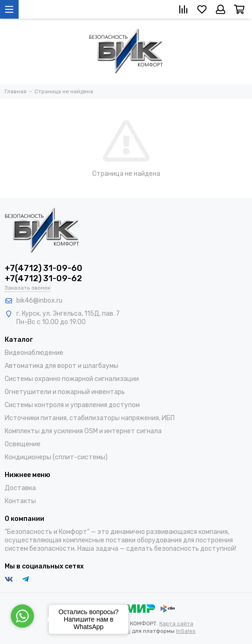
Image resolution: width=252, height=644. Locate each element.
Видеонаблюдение (34, 353)
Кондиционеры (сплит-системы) (56, 457)
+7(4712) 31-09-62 (43, 278)
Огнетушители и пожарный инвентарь (65, 392)
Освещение (23, 444)
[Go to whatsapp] (22, 616)
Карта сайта (176, 623)
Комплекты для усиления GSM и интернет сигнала (83, 431)
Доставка (20, 488)
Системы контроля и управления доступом (72, 405)
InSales (186, 631)
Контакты (20, 501)
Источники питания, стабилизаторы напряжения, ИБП (90, 418)
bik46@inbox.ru (39, 301)
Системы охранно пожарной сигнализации (72, 379)
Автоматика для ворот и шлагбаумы (61, 366)
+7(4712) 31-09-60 (44, 268)
